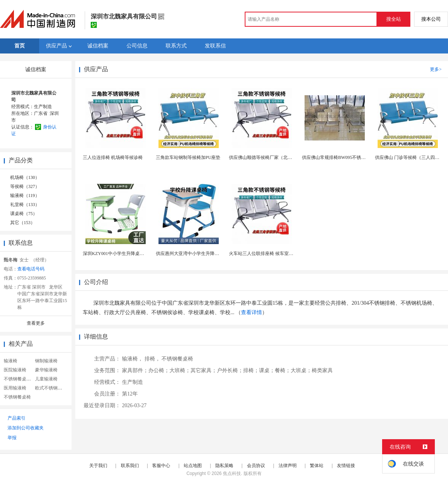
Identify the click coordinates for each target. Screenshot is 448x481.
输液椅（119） (25, 195)
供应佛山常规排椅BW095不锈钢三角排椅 (343, 157)
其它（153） (23, 223)
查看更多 (36, 323)
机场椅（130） (25, 177)
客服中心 (161, 466)
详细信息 (96, 337)
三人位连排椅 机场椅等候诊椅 (113, 157)
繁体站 (317, 466)
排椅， (152, 359)
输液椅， (133, 359)
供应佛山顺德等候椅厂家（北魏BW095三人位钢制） (281, 157)
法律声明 (288, 466)
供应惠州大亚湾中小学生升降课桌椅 (192, 253)
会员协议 (256, 466)
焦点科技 (232, 473)
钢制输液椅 (46, 361)
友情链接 (346, 466)
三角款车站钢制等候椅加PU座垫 (188, 157)
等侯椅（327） (25, 186)
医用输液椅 (15, 388)
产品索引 (17, 418)
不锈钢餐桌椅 (17, 397)
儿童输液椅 (46, 379)
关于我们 (98, 466)
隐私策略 (224, 466)
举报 (12, 438)
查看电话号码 (31, 269)
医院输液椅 (15, 370)
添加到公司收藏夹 (26, 428)
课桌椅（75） (24, 214)
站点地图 (193, 466)
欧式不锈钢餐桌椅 (53, 388)
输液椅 (11, 361)
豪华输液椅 (46, 370)
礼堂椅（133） (25, 205)
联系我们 (130, 466)
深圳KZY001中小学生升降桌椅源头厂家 (123, 253)
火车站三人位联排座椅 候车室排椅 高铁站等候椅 (277, 253)
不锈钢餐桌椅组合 (22, 379)
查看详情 (251, 312)
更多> (436, 69)
